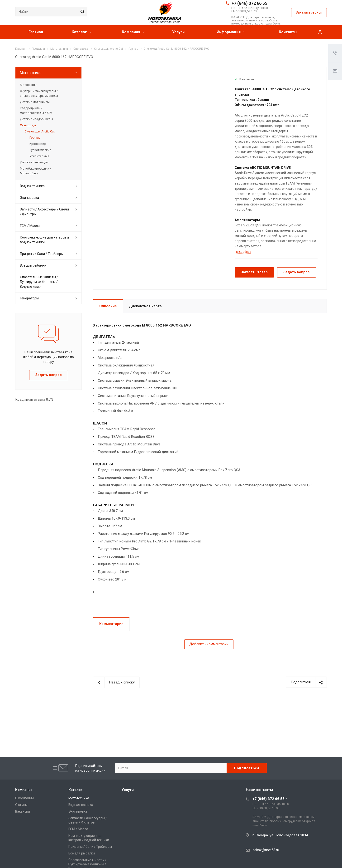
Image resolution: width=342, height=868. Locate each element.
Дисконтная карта (145, 306)
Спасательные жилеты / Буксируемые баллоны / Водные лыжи (39, 282)
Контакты (288, 32)
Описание (108, 306)
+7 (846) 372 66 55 (249, 3)
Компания (133, 32)
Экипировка (29, 198)
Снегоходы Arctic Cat (40, 131)
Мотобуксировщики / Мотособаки (36, 171)
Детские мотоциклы (35, 102)
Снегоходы (28, 125)
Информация (231, 32)
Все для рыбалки (33, 265)
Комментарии (111, 624)
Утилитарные (39, 156)
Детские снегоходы (34, 162)
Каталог (82, 32)
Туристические (40, 150)
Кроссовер (38, 144)
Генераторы (29, 298)
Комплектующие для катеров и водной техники (44, 240)
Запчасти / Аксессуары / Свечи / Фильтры (44, 212)
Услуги (178, 32)
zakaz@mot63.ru (266, 850)
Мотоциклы (29, 85)
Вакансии (23, 811)
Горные (35, 138)
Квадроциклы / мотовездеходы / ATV (36, 110)
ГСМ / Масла (30, 226)
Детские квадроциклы (36, 119)
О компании (24, 798)
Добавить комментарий (209, 644)
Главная (36, 32)
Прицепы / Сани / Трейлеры (42, 254)
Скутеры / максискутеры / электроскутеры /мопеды (39, 93)
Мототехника (30, 73)
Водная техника (32, 186)
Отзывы (21, 805)
